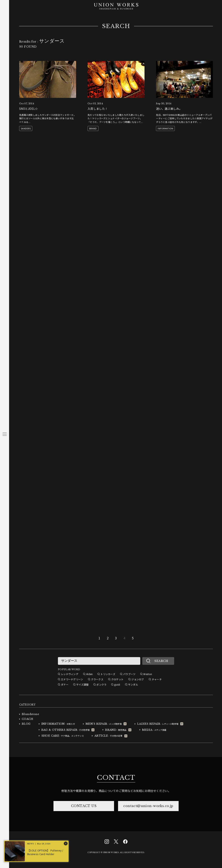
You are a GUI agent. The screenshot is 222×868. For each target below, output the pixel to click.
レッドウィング (70, 674)
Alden (89, 674)
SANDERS (26, 128)
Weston (148, 674)
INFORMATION (165, 128)
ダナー (65, 684)
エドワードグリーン (72, 679)
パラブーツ (129, 674)
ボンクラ (101, 684)
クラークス (97, 679)
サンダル (133, 684)
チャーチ (157, 679)
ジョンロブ (138, 679)
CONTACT (116, 778)
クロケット (117, 679)
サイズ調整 (82, 684)
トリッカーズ (108, 674)
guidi (117, 684)
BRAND (93, 128)
